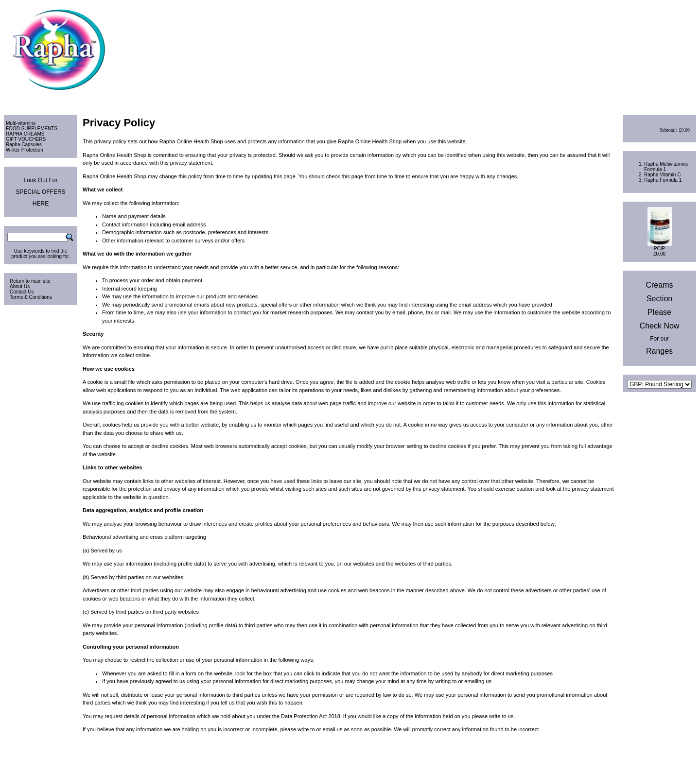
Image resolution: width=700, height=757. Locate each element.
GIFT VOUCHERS (26, 139)
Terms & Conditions (31, 297)
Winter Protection (25, 150)
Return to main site (30, 281)
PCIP (659, 249)
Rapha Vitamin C (662, 175)
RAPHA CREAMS (25, 134)
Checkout (684, 101)
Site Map (687, 745)
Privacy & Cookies (652, 745)
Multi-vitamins (21, 123)
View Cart (656, 101)
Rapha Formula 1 (663, 180)
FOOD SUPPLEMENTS (32, 129)
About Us (20, 286)
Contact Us (22, 292)
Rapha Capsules (24, 145)
